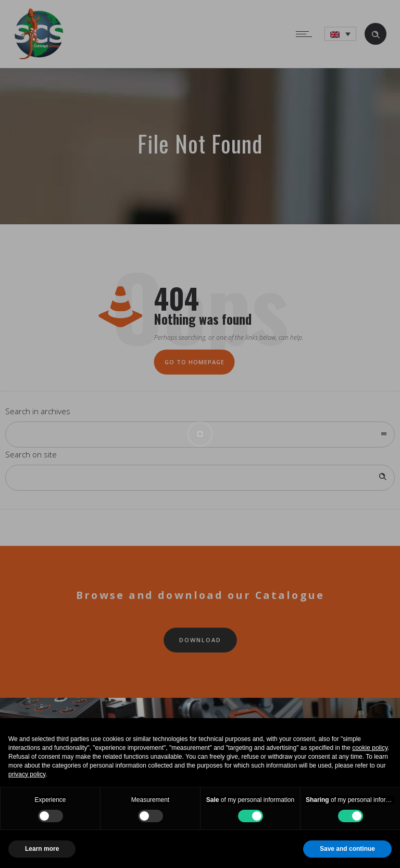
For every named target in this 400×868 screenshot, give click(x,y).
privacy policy (27, 774)
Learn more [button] (42, 849)
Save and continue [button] (347, 849)
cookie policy (370, 748)
